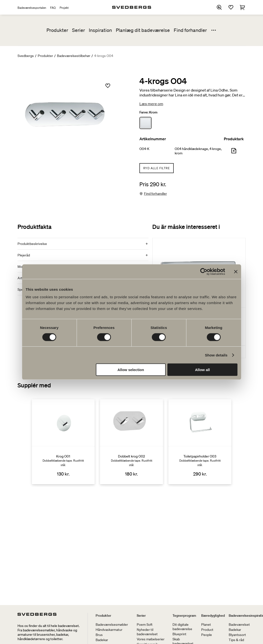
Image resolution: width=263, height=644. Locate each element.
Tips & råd (236, 640)
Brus (99, 635)
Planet (206, 625)
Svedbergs (26, 56)
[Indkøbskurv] (243, 7)
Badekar (102, 640)
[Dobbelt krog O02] (131, 442)
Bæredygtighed (213, 616)
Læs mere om (151, 104)
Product (207, 630)
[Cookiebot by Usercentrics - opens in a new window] (204, 271)
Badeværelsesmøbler (112, 625)
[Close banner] (236, 271)
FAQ (53, 8)
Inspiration (100, 30)
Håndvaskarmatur (109, 630)
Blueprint (179, 634)
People (207, 635)
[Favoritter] (231, 7)
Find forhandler (190, 30)
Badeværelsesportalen (32, 8)
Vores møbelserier (151, 639)
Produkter (57, 30)
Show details (216, 355)
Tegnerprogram (184, 616)
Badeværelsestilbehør (74, 56)
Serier (78, 30)
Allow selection (131, 370)
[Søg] (219, 7)
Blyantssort (237, 635)
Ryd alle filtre (157, 168)
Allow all (203, 370)
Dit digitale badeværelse (182, 627)
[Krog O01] (63, 442)
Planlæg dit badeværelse (143, 30)
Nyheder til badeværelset (147, 632)
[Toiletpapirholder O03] (200, 442)
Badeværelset (239, 625)
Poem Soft (145, 625)
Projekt (64, 8)
